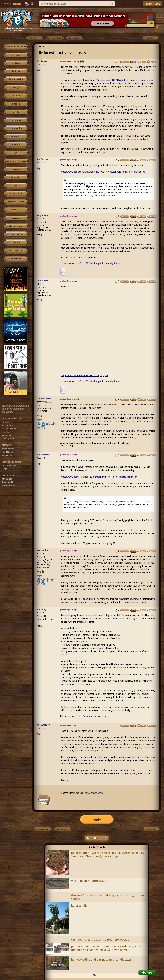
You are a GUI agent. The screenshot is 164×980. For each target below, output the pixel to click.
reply (97, 819)
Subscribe (16, 4)
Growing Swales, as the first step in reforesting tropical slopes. (108, 897)
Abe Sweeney (43, 61)
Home (7, 4)
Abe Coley (42, 609)
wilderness (16, 137)
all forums (16, 259)
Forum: (43, 47)
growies (16, 55)
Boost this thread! (97, 838)
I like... (39, 421)
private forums (16, 251)
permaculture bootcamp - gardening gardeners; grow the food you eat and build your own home (106, 948)
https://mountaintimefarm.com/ (92, 716)
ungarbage (16, 120)
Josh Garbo (42, 550)
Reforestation (80, 906)
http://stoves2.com (94, 793)
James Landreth (45, 399)
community (16, 128)
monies (16, 96)
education (16, 177)
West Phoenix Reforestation (90, 881)
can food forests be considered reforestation (101, 940)
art (16, 153)
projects (16, 218)
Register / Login (152, 4)
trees (52, 47)
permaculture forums (16, 47)
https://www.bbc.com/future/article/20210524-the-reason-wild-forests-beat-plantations (103, 172)
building (16, 71)
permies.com (16, 234)
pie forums (16, 242)
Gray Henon (43, 216)
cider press (16, 210)
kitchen (16, 104)
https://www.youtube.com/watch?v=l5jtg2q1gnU (84, 375)
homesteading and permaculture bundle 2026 (101, 960)
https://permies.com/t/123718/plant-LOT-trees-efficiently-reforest (122, 80)
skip (16, 185)
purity (16, 112)
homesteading (16, 79)
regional (16, 169)
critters (16, 63)
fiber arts (16, 145)
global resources (16, 202)
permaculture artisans (16, 161)
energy (16, 88)
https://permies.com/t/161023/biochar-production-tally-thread (91, 263)
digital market (16, 226)
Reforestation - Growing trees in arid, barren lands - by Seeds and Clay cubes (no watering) (108, 855)
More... (97, 975)
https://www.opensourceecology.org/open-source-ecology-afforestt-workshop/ (99, 477)
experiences (16, 194)
